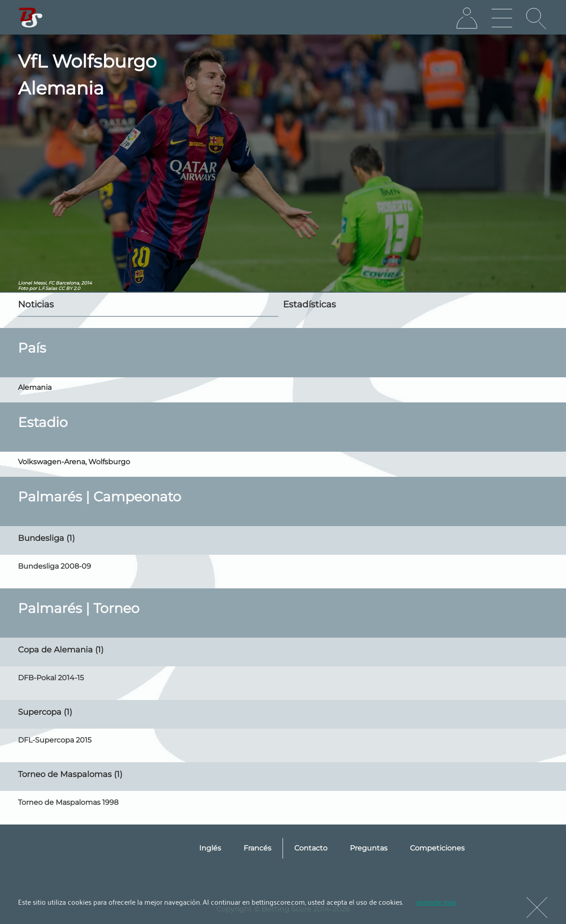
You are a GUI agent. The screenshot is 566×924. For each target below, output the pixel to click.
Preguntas (369, 848)
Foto (23, 288)
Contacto (311, 848)
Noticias (36, 304)
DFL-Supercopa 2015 (55, 740)
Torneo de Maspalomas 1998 (68, 802)
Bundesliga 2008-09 (54, 566)
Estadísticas (309, 304)
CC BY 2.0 (69, 288)
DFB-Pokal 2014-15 (51, 678)
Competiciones (437, 848)
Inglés (210, 848)
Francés (257, 848)
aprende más (436, 902)
